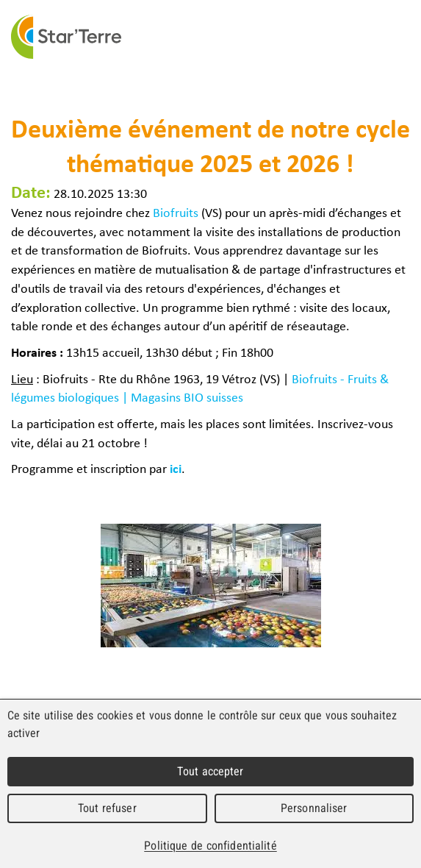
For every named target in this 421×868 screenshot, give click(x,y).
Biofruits (176, 212)
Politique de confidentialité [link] (210, 846)
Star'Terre (66, 37)
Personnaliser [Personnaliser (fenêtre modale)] (314, 808)
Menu (405, 37)
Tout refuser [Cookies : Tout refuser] (107, 808)
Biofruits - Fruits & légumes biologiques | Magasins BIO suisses (200, 388)
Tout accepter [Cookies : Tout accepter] (210, 771)
